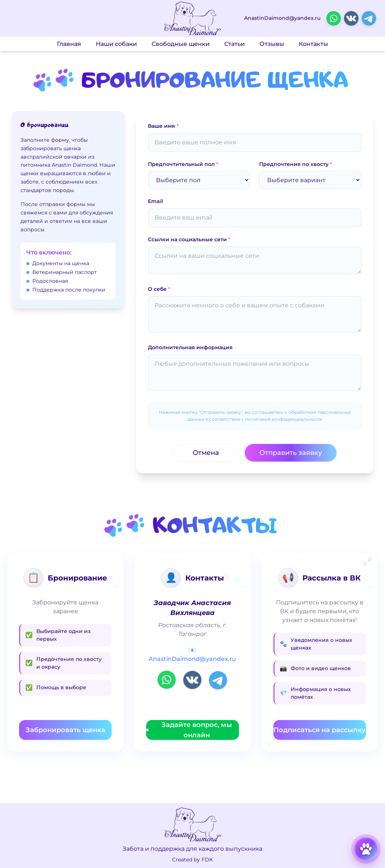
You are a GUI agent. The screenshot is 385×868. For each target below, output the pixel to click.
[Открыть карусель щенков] (366, 849)
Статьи (235, 44)
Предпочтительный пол (183, 164)
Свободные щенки (181, 44)
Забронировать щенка (66, 730)
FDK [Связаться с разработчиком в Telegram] (207, 860)
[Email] (255, 218)
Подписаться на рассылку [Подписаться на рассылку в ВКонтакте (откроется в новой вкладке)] (319, 730)
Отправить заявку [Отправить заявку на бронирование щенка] (291, 453)
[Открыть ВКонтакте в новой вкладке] (351, 18)
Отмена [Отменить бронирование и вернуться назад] (206, 453)
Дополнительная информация (190, 347)
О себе (159, 289)
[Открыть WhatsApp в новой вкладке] (334, 18)
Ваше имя (163, 126)
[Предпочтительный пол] (199, 180)
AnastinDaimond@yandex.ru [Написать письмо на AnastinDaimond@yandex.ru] (282, 18)
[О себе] (255, 314)
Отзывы (272, 44)
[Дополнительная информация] (255, 373)
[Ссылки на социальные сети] (255, 260)
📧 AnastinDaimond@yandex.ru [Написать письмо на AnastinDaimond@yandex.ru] (192, 654)
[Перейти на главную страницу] (192, 19)
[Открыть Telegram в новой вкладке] (369, 18)
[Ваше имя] (255, 142)
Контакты (313, 44)
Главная (69, 44)
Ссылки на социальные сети (189, 239)
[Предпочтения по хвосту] (310, 180)
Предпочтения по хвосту (296, 164)
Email (155, 201)
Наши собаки (116, 44)
